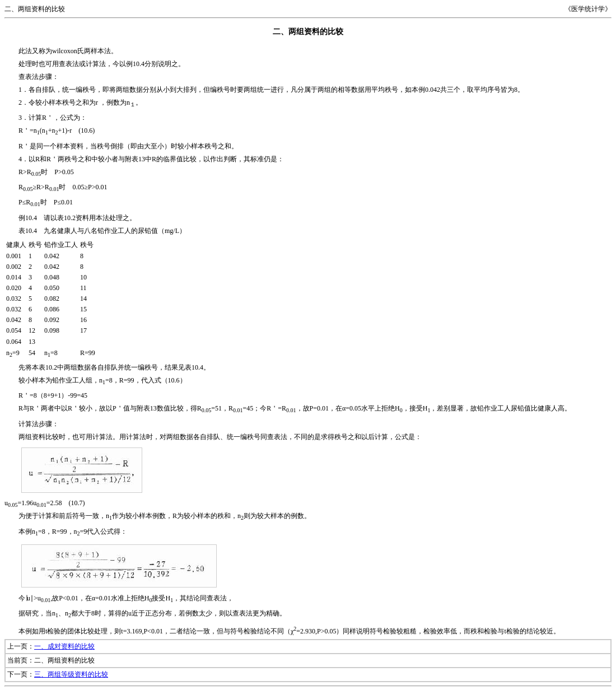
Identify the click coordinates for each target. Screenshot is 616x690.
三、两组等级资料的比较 (71, 674)
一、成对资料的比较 (64, 646)
